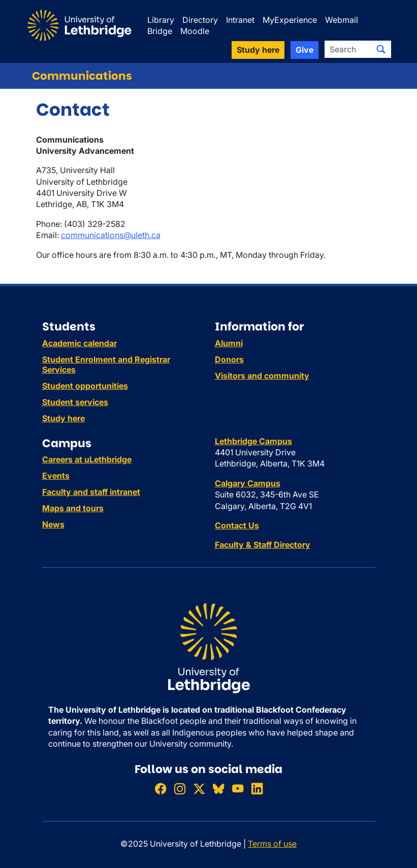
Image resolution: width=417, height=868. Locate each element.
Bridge (160, 31)
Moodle (195, 31)
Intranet (240, 20)
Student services (75, 402)
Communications (82, 76)
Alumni (229, 343)
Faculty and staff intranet (91, 492)
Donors (229, 359)
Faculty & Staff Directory (263, 545)
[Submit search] (381, 49)
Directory (200, 20)
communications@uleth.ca (111, 235)
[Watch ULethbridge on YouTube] (238, 789)
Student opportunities (85, 386)
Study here (63, 418)
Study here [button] (258, 50)
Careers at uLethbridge (87, 459)
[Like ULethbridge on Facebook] (161, 789)
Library (161, 20)
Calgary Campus (248, 483)
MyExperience (290, 20)
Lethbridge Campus (253, 441)
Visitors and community (262, 376)
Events (56, 476)
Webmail (342, 20)
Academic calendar (79, 343)
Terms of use (272, 844)
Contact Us (237, 525)
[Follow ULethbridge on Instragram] (180, 789)
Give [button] (304, 50)
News (53, 524)
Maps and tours (73, 508)
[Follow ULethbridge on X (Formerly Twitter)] (199, 789)
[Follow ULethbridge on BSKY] (218, 789)
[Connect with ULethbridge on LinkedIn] (257, 789)
